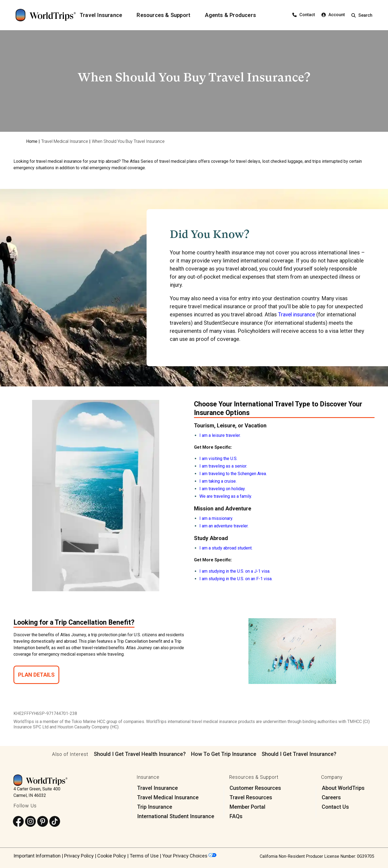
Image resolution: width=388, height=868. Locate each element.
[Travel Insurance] (104, 15)
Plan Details (36, 675)
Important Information (37, 855)
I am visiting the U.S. (218, 458)
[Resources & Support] (167, 15)
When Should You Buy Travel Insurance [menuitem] (128, 141)
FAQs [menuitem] (236, 816)
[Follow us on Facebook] (18, 822)
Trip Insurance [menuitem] (155, 807)
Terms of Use (144, 855)
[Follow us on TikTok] (55, 822)
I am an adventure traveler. (224, 526)
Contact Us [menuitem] (335, 807)
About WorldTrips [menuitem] (343, 788)
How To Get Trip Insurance (224, 754)
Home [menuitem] (32, 141)
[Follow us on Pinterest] (43, 822)
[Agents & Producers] (234, 15)
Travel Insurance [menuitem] (157, 788)
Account (333, 15)
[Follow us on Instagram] (30, 822)
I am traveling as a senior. (223, 466)
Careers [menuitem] (331, 797)
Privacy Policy (79, 855)
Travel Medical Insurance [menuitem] (65, 141)
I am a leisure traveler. (220, 435)
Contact (304, 15)
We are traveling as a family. (226, 496)
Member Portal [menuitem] (247, 807)
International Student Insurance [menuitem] (176, 816)
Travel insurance (297, 314)
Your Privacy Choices (189, 855)
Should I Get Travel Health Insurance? (140, 754)
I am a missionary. (216, 518)
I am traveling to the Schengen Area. (233, 473)
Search (362, 15)
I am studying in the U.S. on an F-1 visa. (236, 578)
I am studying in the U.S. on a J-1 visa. (235, 571)
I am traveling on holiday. (222, 488)
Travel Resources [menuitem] (251, 797)
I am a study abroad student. (226, 548)
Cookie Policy (112, 855)
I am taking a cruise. (218, 481)
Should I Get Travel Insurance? (299, 754)
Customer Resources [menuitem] (255, 788)
